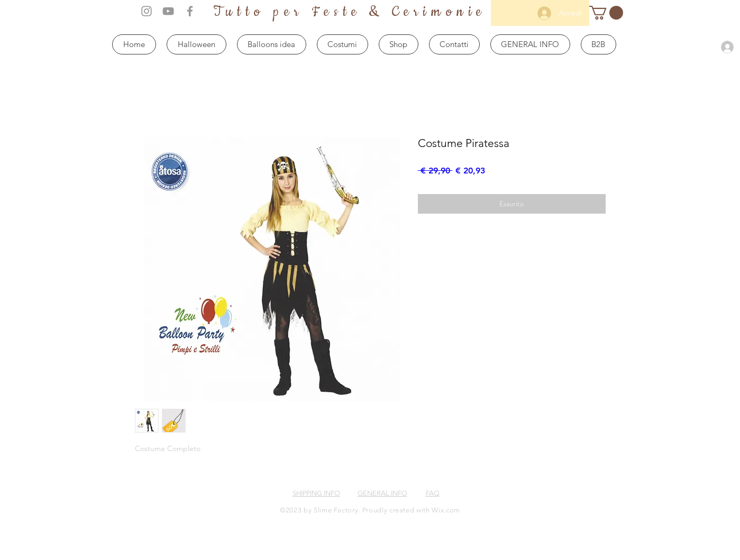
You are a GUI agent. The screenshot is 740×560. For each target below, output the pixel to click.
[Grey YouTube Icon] (168, 11)
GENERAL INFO (382, 493)
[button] (606, 13)
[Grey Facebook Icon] (190, 11)
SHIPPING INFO (316, 493)
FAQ (433, 493)
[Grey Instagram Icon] (147, 11)
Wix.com (446, 510)
